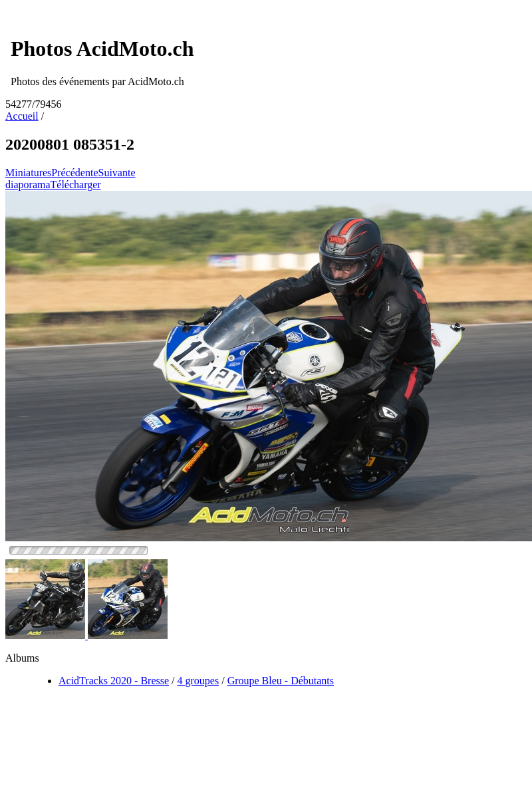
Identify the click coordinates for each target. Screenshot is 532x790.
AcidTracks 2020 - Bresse (114, 681)
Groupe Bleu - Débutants (281, 681)
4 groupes (199, 681)
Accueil (22, 116)
